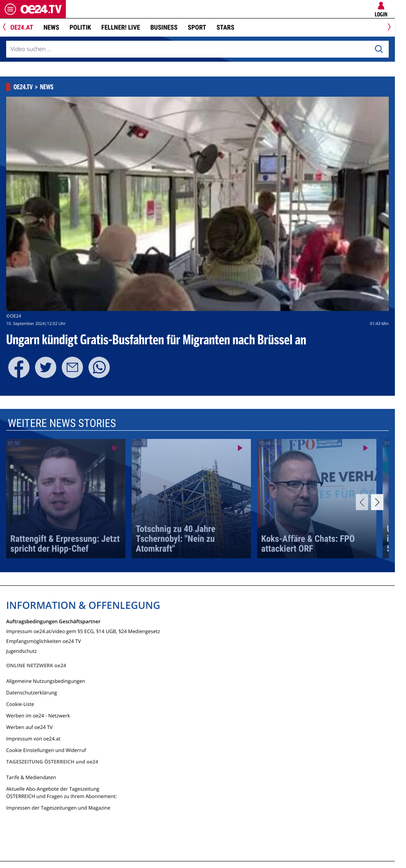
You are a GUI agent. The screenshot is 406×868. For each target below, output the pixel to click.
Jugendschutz (22, 651)
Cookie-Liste (20, 704)
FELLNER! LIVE (121, 27)
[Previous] (7, 28)
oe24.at (22, 27)
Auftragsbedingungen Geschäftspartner (53, 621)
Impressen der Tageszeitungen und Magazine (58, 808)
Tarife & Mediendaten (31, 777)
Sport (197, 27)
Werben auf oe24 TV (29, 727)
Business (164, 27)
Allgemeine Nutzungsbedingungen (46, 681)
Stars (225, 27)
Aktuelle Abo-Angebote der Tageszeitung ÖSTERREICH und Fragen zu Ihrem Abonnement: (61, 793)
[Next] (388, 28)
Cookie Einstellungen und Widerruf (46, 750)
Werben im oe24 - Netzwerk (38, 716)
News (51, 27)
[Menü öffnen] (10, 9)
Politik (80, 27)
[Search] (379, 49)
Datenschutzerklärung (32, 693)
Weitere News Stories (62, 423)
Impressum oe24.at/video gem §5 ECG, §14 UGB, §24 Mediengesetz (83, 631)
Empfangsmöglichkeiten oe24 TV (44, 641)
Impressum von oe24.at (33, 739)
